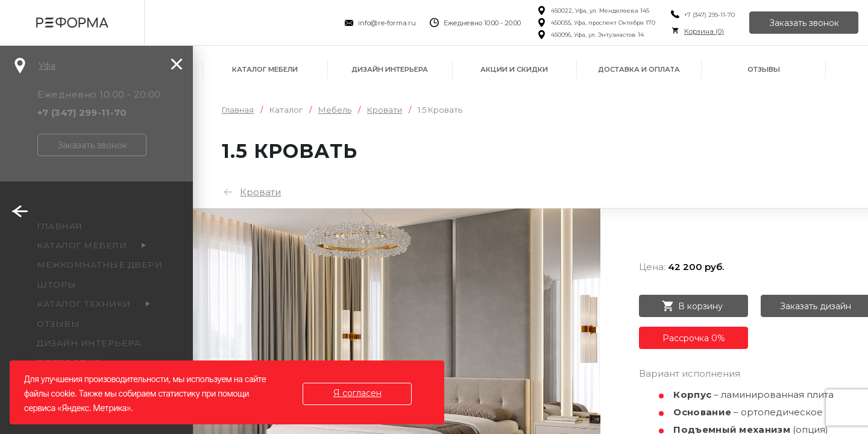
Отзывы (764, 69)
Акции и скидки (514, 69)
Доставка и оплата (639, 69)
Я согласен (357, 393)
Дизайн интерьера (390, 69)
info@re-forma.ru (387, 23)
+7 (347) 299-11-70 (709, 15)
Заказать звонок (804, 23)
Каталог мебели (265, 69)
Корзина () (704, 31)
